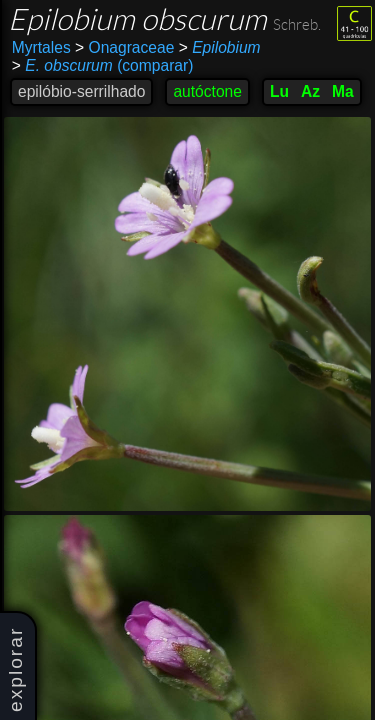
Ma (343, 91)
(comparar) (103, 66)
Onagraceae (124, 47)
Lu (279, 91)
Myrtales (41, 47)
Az (310, 91)
